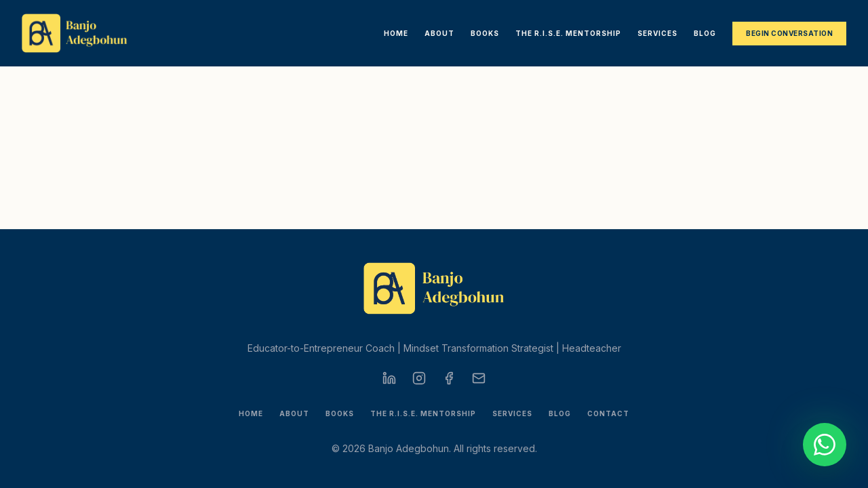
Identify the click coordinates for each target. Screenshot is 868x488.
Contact (608, 413)
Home (396, 33)
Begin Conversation (789, 33)
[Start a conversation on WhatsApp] (825, 445)
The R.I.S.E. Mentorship (568, 33)
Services (657, 33)
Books (485, 33)
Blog (705, 33)
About (439, 33)
